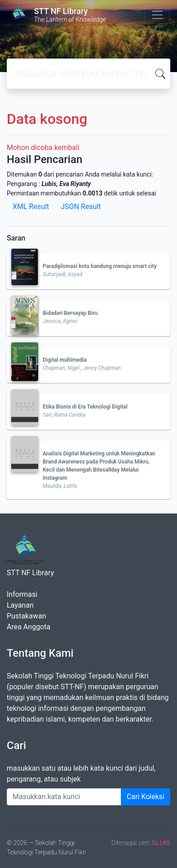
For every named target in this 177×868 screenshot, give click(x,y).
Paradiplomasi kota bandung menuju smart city (100, 266)
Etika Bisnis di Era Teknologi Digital (85, 407)
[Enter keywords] (64, 797)
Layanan (20, 605)
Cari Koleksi (146, 797)
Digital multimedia (65, 360)
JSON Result (81, 207)
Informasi (22, 594)
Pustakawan (26, 616)
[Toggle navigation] (157, 15)
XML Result (31, 207)
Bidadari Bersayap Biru (70, 313)
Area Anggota (29, 627)
